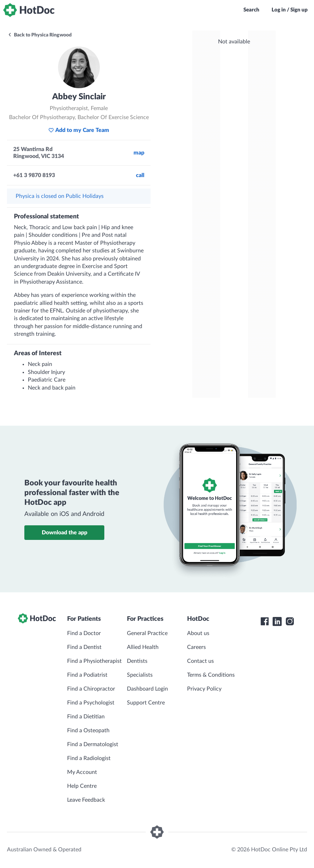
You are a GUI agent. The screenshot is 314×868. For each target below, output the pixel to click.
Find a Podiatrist (87, 675)
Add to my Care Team (79, 130)
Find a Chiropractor (91, 689)
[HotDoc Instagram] (290, 621)
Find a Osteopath (88, 731)
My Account (82, 772)
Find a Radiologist (89, 758)
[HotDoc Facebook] (265, 621)
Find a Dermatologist (93, 744)
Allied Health (143, 647)
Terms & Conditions (211, 675)
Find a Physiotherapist (94, 661)
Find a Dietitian (86, 717)
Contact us (200, 661)
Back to (40, 35)
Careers (196, 647)
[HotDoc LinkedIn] (277, 621)
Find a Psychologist (91, 703)
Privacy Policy (204, 689)
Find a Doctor (84, 633)
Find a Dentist (84, 647)
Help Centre (82, 786)
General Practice (147, 633)
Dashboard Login (147, 689)
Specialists (140, 675)
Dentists (137, 661)
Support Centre (146, 703)
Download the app (65, 533)
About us (198, 633)
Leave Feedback (86, 800)
